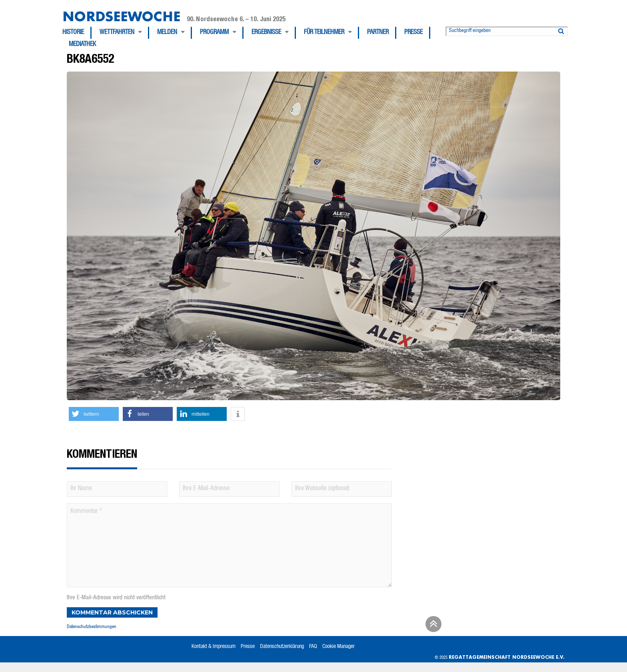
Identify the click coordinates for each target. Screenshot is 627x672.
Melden (167, 33)
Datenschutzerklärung (282, 647)
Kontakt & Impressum (214, 647)
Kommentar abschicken (112, 612)
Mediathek (82, 45)
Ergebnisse (266, 33)
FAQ (313, 647)
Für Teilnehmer (324, 33)
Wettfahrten (117, 33)
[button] (94, 414)
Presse (413, 33)
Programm (214, 33)
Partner (378, 33)
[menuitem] (77, 33)
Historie (73, 33)
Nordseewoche (121, 16)
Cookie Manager (338, 647)
